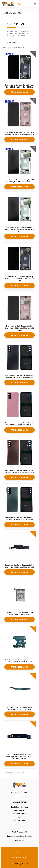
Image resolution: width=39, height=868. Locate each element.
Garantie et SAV (19, 810)
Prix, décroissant (19, 42)
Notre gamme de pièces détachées (19, 836)
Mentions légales (19, 814)
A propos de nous (19, 820)
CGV (20, 817)
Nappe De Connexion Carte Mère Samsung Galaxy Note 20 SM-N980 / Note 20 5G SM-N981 (19, 757)
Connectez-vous (19, 92)
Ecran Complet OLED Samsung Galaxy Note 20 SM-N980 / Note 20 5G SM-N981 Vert (19, 229)
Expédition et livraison (19, 807)
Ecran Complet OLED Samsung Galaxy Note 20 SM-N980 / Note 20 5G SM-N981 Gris (19, 279)
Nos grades (20, 840)
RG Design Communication (23, 864)
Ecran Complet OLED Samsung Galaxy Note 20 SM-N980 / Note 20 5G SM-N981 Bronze (19, 328)
